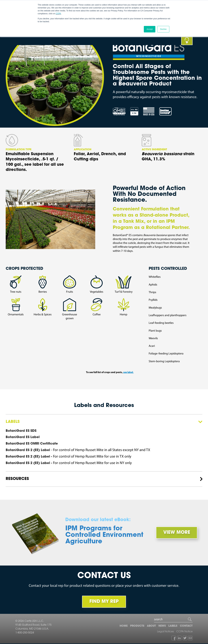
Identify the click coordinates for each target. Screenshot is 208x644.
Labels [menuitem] (173, 626)
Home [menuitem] (124, 626)
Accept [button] (150, 29)
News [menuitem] (162, 626)
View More (176, 533)
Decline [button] (163, 29)
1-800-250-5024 (25, 633)
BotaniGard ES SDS (21, 431)
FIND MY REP (104, 602)
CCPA (58, 14)
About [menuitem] (151, 626)
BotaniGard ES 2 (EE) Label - (29, 457)
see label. (128, 372)
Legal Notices (165, 632)
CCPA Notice (184, 632)
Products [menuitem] (137, 626)
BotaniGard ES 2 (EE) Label (28, 451)
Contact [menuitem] (186, 626)
